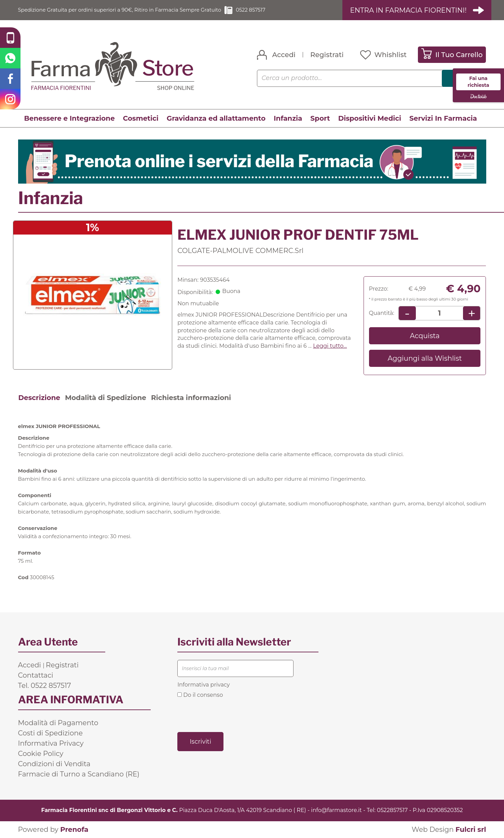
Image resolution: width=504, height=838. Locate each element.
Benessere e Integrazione (70, 119)
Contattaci (36, 676)
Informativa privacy (203, 685)
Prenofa (74, 830)
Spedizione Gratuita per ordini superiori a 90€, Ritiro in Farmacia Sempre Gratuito (129, 10)
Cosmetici (141, 119)
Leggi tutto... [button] (330, 346)
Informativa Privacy (51, 744)
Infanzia (288, 119)
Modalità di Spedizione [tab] (106, 398)
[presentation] (229, 715)
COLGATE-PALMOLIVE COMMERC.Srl (240, 251)
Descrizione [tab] (39, 398)
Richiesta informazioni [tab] (191, 398)
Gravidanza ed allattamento (216, 119)
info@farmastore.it (336, 810)
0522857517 (392, 810)
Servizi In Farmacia (443, 119)
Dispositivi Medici (370, 119)
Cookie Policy (41, 754)
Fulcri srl (471, 830)
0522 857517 (271, 10)
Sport (320, 119)
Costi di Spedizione (51, 733)
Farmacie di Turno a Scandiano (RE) (79, 774)
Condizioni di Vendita (54, 764)
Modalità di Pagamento (58, 723)
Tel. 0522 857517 (45, 686)
